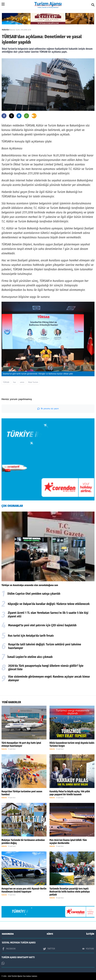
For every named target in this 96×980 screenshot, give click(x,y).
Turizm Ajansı (17, 976)
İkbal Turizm (33, 382)
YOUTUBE (88, 949)
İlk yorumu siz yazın (48, 409)
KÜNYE (50, 934)
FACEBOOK (9, 949)
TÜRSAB (6, 382)
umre (22, 382)
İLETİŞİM (90, 934)
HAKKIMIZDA (8, 934)
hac (15, 382)
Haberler (5, 30)
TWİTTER (49, 949)
